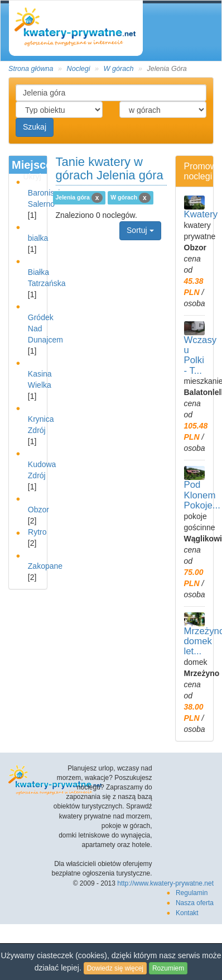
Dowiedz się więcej (115, 968)
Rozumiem (168, 968)
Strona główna (31, 69)
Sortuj (140, 230)
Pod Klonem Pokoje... (202, 495)
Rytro (37, 532)
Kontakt (187, 913)
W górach (119, 69)
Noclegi (79, 69)
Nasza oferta (195, 903)
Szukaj (35, 127)
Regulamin (192, 893)
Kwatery (201, 214)
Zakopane (45, 566)
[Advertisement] (108, 345)
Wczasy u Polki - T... (201, 355)
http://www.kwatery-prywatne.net (165, 883)
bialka (38, 238)
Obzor (38, 510)
